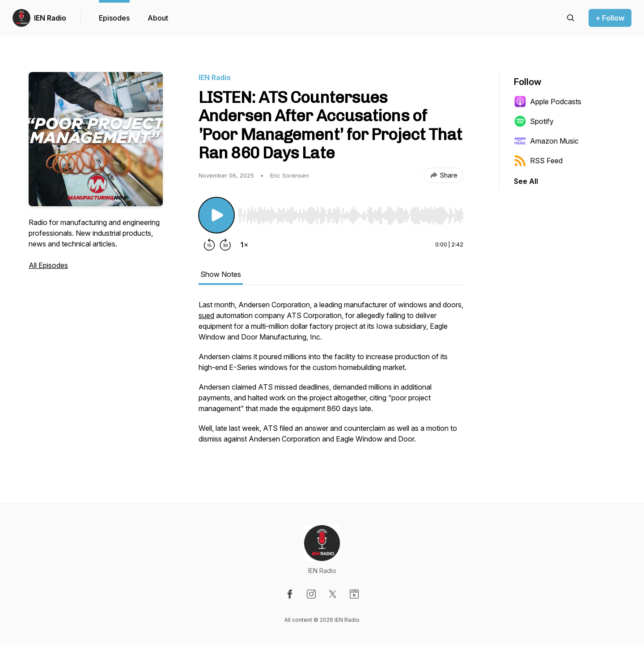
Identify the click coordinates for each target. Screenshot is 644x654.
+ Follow (610, 18)
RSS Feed (538, 161)
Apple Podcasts (548, 102)
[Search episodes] (571, 18)
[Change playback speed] (244, 245)
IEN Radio (50, 18)
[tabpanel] (331, 376)
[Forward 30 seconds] (225, 245)
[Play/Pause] (216, 215)
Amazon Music (546, 141)
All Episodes (48, 265)
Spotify (534, 121)
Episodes (114, 18)
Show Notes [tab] (221, 274)
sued (206, 315)
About (158, 18)
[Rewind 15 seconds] (209, 245)
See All (526, 181)
